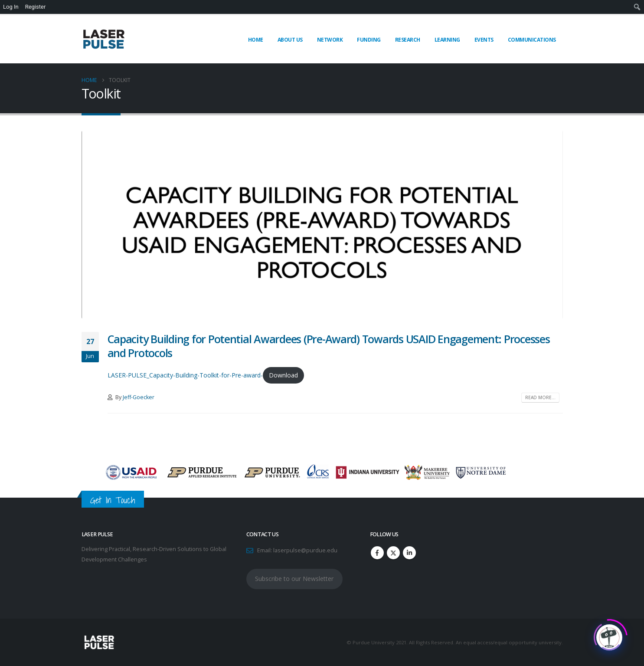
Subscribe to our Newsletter (294, 579)
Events (484, 40)
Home (256, 40)
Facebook (377, 553)
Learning (447, 40)
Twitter (393, 553)
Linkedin (409, 553)
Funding (369, 40)
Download (283, 375)
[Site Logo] (103, 39)
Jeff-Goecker (139, 397)
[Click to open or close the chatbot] (609, 635)
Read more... (540, 397)
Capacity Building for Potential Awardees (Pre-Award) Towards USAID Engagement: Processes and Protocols (329, 346)
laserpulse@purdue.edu (305, 550)
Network (330, 40)
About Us (290, 40)
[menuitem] (637, 7)
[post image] (322, 225)
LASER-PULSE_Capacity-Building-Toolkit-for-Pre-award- (185, 375)
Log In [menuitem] (11, 7)
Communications (532, 40)
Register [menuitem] (36, 7)
